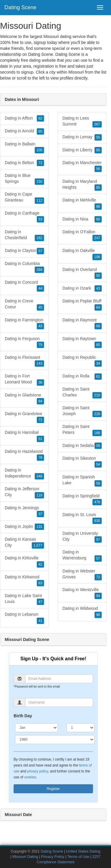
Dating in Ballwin (24, 147)
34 (98, 364)
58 (98, 483)
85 (98, 150)
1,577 (38, 545)
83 (40, 583)
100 (39, 150)
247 (97, 238)
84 (40, 401)
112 (39, 201)
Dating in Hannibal (24, 436)
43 (40, 326)
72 (40, 163)
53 (40, 219)
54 (98, 464)
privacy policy (38, 771)
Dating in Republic (82, 361)
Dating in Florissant (24, 361)
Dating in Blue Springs (24, 179)
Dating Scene (20, 7)
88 (98, 207)
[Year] (55, 740)
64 (98, 307)
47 (40, 602)
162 (39, 238)
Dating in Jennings (24, 511)
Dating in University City (82, 537)
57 (40, 251)
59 (98, 446)
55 (98, 137)
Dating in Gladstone (24, 399)
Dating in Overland (82, 273)
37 (40, 514)
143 (39, 364)
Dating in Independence (24, 474)
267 (97, 124)
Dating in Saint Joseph (82, 411)
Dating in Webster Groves (82, 575)
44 (40, 288)
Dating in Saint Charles (82, 393)
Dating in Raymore (82, 323)
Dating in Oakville (82, 254)
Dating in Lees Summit (82, 122)
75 (40, 345)
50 (98, 276)
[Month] (36, 728)
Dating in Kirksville (24, 561)
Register (53, 789)
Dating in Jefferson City (24, 492)
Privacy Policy (53, 857)
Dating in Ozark (82, 288)
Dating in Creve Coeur (24, 304)
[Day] (81, 728)
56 (98, 169)
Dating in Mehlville (82, 204)
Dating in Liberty (82, 150)
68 (98, 326)
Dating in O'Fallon (82, 235)
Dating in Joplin (24, 527)
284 (39, 270)
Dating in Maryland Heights (82, 185)
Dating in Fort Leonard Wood (24, 380)
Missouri (76, 72)
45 (40, 307)
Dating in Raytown (82, 342)
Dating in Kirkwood (24, 580)
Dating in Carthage (24, 217)
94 (98, 596)
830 (97, 521)
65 (40, 131)
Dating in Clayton (24, 251)
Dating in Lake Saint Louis (24, 599)
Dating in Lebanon (24, 618)
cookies (30, 777)
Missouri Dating (25, 857)
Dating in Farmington (24, 323)
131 (39, 527)
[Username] (59, 702)
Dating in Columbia (24, 267)
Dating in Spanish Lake (82, 480)
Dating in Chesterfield (24, 235)
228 (97, 414)
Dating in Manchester (82, 166)
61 (98, 377)
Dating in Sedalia (82, 446)
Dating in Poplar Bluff (82, 304)
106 (97, 257)
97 (98, 539)
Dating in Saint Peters (82, 430)
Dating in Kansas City (24, 543)
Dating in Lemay (82, 137)
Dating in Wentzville (82, 593)
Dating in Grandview (24, 417)
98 (98, 615)
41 (40, 621)
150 (39, 182)
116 (39, 495)
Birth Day (23, 716)
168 (97, 433)
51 (40, 439)
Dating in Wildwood (82, 612)
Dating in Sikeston (82, 462)
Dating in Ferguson (24, 342)
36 (40, 383)
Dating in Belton (24, 163)
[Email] (59, 679)
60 (98, 219)
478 (97, 502)
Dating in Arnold (24, 131)
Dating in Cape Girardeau (24, 198)
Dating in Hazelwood (24, 455)
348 (39, 476)
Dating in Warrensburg (82, 556)
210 (97, 395)
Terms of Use (78, 857)
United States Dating (83, 851)
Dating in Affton (24, 118)
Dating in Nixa (82, 219)
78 (40, 458)
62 (40, 118)
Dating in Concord (24, 286)
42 (40, 564)
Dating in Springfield (82, 499)
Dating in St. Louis (82, 518)
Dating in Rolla (82, 376)
